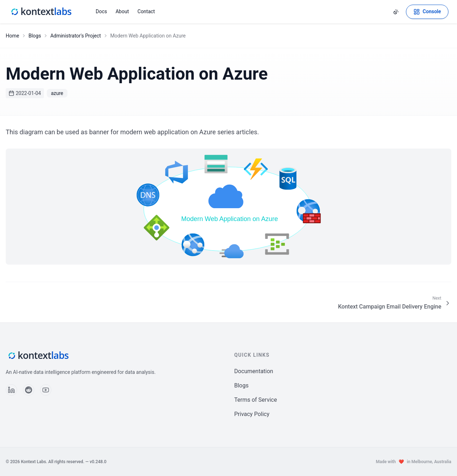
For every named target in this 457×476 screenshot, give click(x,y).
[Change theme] (396, 12)
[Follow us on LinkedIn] (11, 390)
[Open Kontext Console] (427, 12)
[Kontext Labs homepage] (41, 12)
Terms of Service (256, 400)
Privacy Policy (252, 414)
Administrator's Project (76, 36)
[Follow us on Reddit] (29, 390)
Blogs (35, 36)
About (122, 11)
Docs (101, 11)
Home (12, 36)
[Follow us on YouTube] (46, 390)
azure (57, 93)
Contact (146, 11)
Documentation (254, 371)
